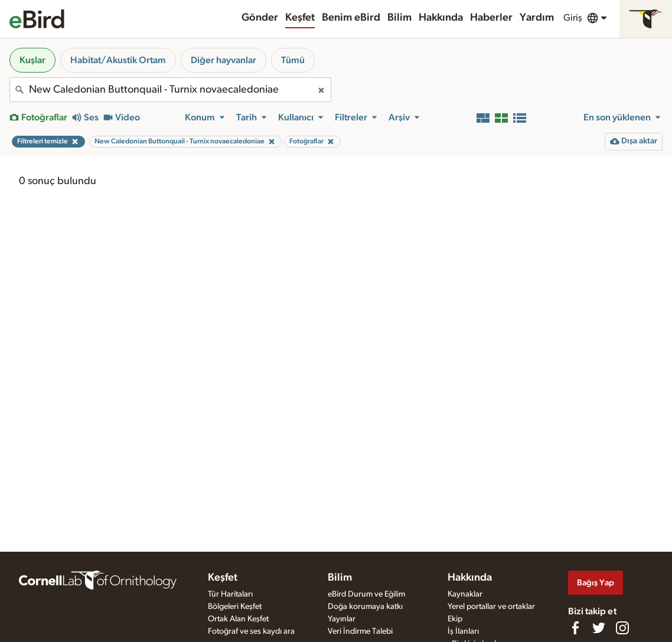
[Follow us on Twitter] (599, 628)
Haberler (491, 18)
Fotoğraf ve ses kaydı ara (251, 631)
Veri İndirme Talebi (360, 631)
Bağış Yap (596, 583)
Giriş (573, 18)
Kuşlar (32, 60)
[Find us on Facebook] (575, 628)
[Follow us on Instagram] (622, 628)
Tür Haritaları (230, 594)
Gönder (260, 18)
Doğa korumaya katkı (365, 607)
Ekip (455, 619)
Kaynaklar (465, 594)
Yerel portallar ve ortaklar (491, 607)
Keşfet (300, 18)
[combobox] (170, 90)
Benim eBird (351, 18)
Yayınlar (342, 619)
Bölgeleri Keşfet (235, 607)
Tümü (293, 60)
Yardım (537, 18)
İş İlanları (463, 631)
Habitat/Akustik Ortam (118, 60)
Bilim (399, 18)
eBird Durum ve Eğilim (366, 594)
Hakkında (441, 18)
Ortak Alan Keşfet (238, 619)
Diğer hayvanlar (224, 60)
